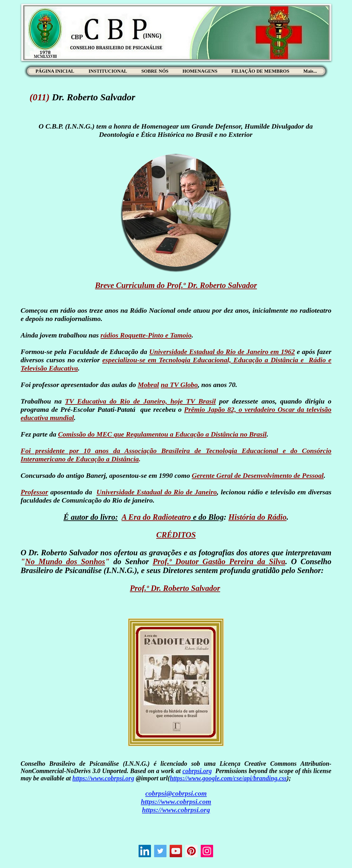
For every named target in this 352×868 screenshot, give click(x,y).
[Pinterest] (191, 851)
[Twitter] (160, 851)
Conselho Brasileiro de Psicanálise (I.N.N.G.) (85, 764)
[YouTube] (176, 851)
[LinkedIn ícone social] (145, 851)
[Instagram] (207, 851)
